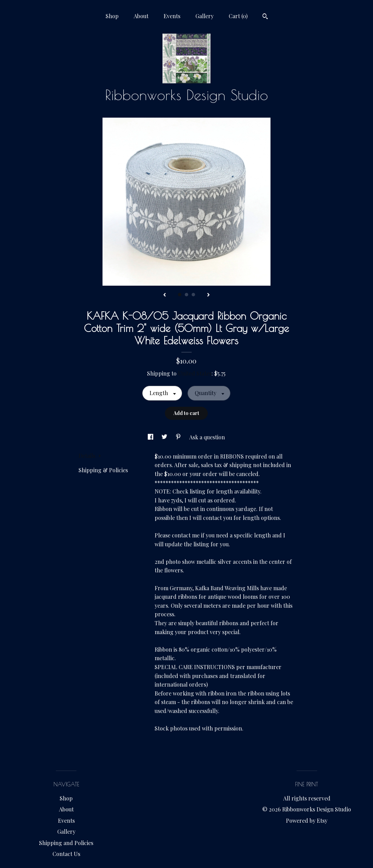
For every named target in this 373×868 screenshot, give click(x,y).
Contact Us (66, 854)
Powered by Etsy (307, 821)
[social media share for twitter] (165, 437)
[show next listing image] (208, 295)
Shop (112, 16)
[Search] (265, 17)
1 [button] (180, 295)
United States (195, 373)
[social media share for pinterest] (179, 437)
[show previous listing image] (165, 295)
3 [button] (193, 295)
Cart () (238, 16)
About (141, 16)
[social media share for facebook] (151, 437)
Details (90, 456)
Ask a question (207, 437)
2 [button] (186, 295)
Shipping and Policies (66, 843)
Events (172, 16)
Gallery (204, 16)
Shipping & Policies (103, 470)
